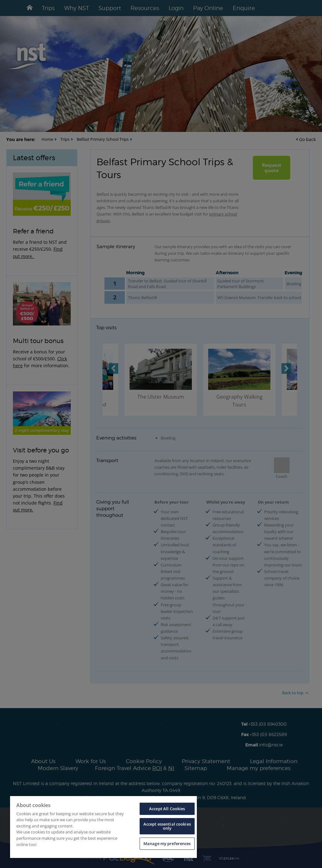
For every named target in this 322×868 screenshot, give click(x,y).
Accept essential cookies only (167, 826)
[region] (103, 827)
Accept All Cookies (167, 809)
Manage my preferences (167, 843)
